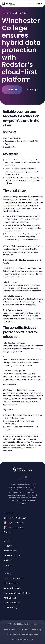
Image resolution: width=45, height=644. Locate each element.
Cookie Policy (36, 630)
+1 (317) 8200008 (13, 523)
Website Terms (10, 630)
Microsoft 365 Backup (14, 579)
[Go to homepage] (9, 4)
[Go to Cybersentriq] (23, 470)
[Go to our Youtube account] (26, 477)
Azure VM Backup (12, 588)
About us (8, 560)
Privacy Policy (23, 630)
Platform (8, 546)
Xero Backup (10, 598)
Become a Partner (12, 555)
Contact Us (9, 532)
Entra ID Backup (11, 583)
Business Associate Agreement (26, 635)
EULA (9, 635)
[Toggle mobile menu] (39, 4)
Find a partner (10, 551)
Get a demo (12, 90)
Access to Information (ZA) (23, 640)
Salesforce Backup (12, 603)
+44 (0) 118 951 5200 (15, 518)
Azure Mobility (10, 607)
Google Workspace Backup (17, 593)
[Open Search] (30, 4)
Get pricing (32, 90)
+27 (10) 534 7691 (13, 527)
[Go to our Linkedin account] (19, 477)
